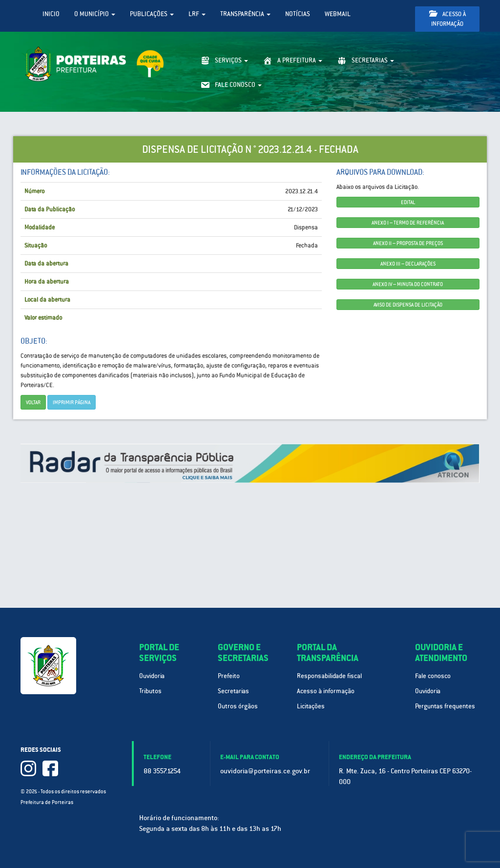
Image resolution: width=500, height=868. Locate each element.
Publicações (152, 14)
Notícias (298, 14)
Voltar (33, 402)
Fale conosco (433, 676)
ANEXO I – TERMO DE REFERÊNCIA (408, 223)
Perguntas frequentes (445, 706)
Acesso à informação (448, 19)
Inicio (51, 14)
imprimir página (72, 402)
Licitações (311, 706)
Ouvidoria (152, 676)
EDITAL (408, 202)
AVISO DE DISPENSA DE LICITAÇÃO (408, 305)
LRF (197, 14)
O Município (95, 14)
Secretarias (233, 691)
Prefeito (229, 676)
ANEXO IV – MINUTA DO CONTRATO (408, 284)
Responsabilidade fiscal (329, 676)
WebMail (338, 14)
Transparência (245, 14)
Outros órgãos (238, 706)
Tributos (150, 691)
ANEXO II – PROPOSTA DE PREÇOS (408, 243)
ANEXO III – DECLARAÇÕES (408, 264)
